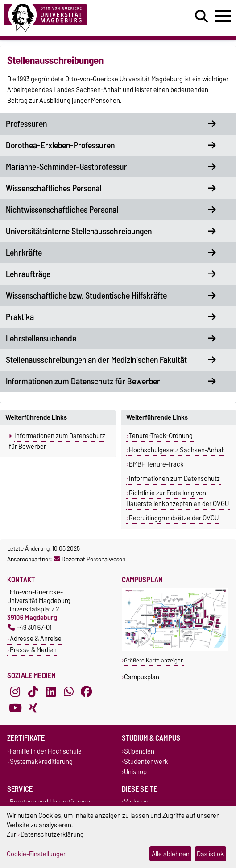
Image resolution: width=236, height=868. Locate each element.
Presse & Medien (33, 650)
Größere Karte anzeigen (154, 660)
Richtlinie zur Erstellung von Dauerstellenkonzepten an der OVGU (178, 498)
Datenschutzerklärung (52, 834)
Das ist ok (210, 854)
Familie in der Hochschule (46, 751)
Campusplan (142, 677)
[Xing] (33, 708)
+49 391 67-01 (30, 627)
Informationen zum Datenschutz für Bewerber (57, 441)
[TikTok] (33, 691)
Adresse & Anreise (36, 638)
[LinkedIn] (51, 691)
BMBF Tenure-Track (156, 464)
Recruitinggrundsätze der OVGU (174, 518)
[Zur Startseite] (72, 18)
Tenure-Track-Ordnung (161, 436)
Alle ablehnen (171, 854)
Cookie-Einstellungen (37, 854)
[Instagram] (15, 691)
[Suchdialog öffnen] (201, 17)
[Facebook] (87, 691)
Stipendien (139, 751)
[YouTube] (15, 708)
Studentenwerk (146, 761)
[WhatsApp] (69, 691)
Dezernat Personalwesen (89, 559)
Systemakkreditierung (41, 761)
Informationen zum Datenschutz (174, 479)
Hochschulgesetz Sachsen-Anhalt (177, 450)
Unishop (135, 772)
